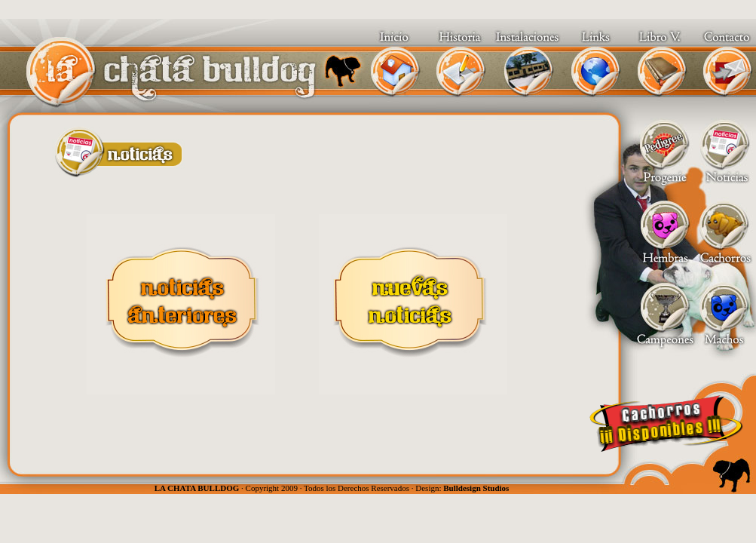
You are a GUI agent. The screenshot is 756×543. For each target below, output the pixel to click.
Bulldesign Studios (476, 488)
